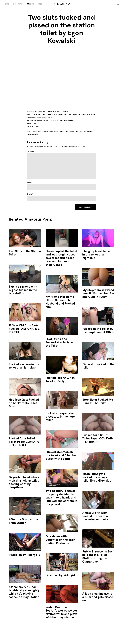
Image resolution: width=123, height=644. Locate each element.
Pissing (65, 111)
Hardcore (51, 111)
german (36, 114)
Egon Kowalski (68, 120)
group (43, 114)
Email (30, 194)
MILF (59, 111)
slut (84, 114)
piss (49, 114)
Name (30, 183)
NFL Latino (61, 4)
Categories (18, 4)
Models (31, 4)
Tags (40, 4)
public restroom (59, 114)
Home (6, 4)
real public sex (75, 114)
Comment (32, 152)
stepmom (91, 114)
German (42, 111)
